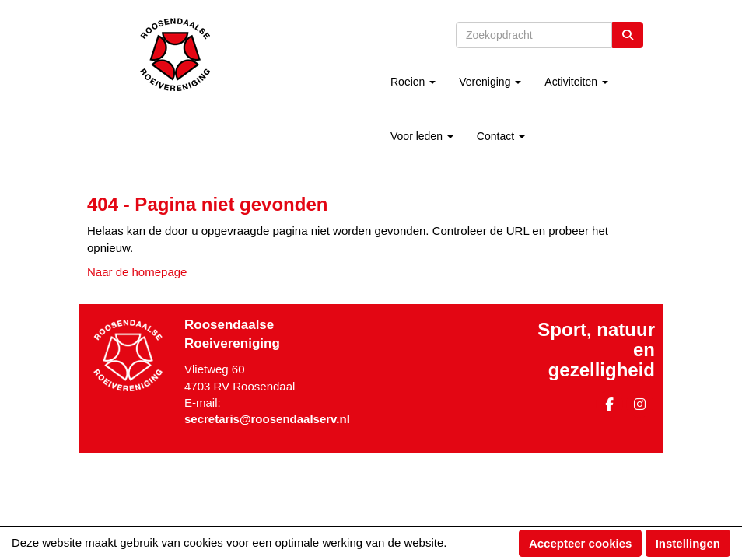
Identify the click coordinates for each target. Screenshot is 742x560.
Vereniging (490, 82)
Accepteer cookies (581, 543)
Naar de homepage (137, 272)
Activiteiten (576, 82)
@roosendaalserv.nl (267, 419)
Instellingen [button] (688, 543)
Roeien (413, 82)
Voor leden (422, 136)
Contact (501, 136)
